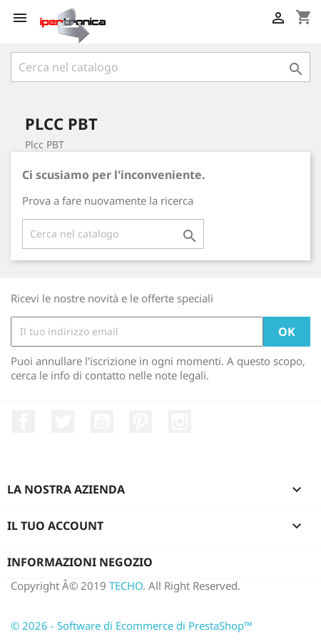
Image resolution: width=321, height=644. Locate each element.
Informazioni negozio (80, 562)
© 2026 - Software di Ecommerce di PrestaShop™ (132, 625)
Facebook (24, 421)
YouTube (102, 421)
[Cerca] (160, 67)
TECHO (126, 586)
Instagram (180, 421)
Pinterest (141, 421)
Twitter (63, 421)
